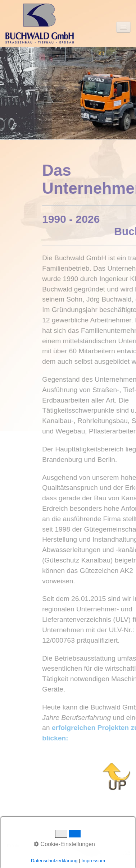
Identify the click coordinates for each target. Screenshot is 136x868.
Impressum (18, 845)
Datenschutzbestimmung (64, 845)
